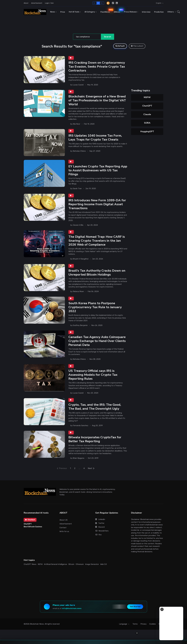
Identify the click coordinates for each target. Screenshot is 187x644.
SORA (147, 123)
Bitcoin (71, 564)
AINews (118, 11)
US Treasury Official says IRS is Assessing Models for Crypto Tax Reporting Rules (93, 375)
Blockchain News (37, 624)
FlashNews (106, 11)
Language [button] (123, 624)
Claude (147, 114)
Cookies (153, 624)
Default (120, 46)
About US (64, 520)
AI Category (90, 12)
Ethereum (80, 564)
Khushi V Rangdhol (81, 259)
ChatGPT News (30, 564)
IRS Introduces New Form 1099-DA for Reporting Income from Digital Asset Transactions (97, 204)
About (26, 3)
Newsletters (102, 531)
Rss (98, 535)
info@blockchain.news (72, 608)
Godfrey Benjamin (80, 325)
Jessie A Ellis (78, 225)
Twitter (100, 523)
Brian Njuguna (79, 458)
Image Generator (92, 564)
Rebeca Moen (78, 291)
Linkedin (100, 519)
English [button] (159, 3)
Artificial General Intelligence (56, 564)
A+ (102, 3)
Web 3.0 (104, 564)
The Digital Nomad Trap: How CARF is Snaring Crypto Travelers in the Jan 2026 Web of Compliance (97, 241)
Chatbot (30, 520)
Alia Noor (77, 124)
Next (91, 468)
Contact (63, 528)
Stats (161, 624)
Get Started (135, 607)
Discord (100, 527)
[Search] (87, 37)
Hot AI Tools (74, 12)
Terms (135, 624)
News (53, 12)
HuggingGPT (147, 131)
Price (63, 12)
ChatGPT (147, 106)
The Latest (137, 46)
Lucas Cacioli (78, 85)
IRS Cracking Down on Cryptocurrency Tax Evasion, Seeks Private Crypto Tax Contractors (97, 67)
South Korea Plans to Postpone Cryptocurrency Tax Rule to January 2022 (95, 307)
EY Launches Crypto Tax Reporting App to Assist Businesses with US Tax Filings (98, 170)
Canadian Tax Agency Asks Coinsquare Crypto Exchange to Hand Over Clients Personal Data (97, 341)
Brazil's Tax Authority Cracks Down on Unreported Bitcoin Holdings (97, 273)
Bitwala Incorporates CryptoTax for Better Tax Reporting (95, 439)
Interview (146, 12)
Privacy (143, 624)
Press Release (130, 12)
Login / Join (49, 3)
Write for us (64, 531)
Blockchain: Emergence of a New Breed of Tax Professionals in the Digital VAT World (97, 100)
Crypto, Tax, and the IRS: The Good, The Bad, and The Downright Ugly (95, 407)
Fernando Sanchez (81, 426)
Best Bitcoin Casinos (33, 527)
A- (95, 3)
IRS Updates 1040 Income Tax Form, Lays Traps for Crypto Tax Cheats (95, 137)
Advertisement (37, 3)
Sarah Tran (77, 189)
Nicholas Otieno (79, 151)
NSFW (147, 97)
